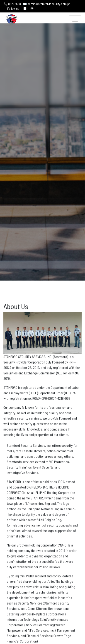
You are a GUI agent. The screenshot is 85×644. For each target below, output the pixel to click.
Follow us (13, 8)
